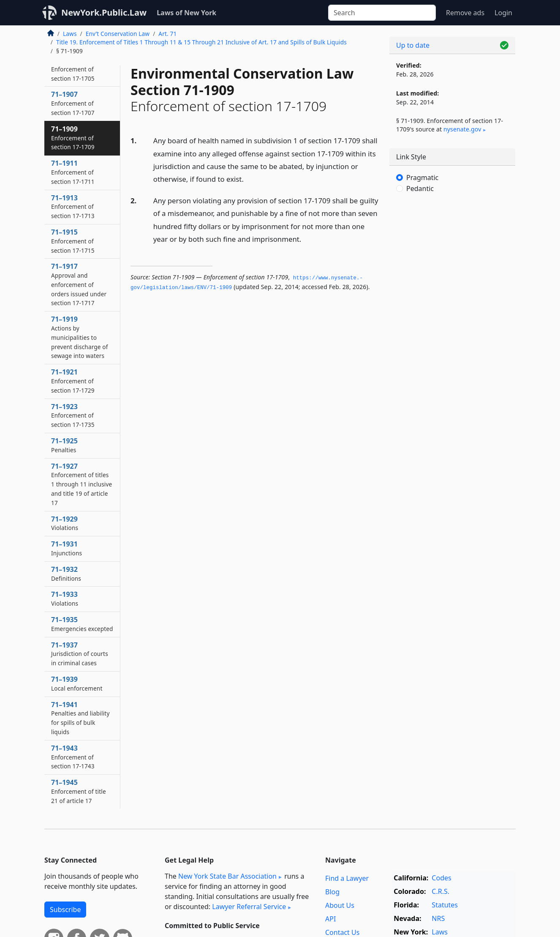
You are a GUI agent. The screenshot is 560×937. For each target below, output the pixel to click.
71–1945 (79, 791)
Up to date (413, 45)
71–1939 (77, 683)
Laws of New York (186, 13)
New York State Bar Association (227, 876)
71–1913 (73, 207)
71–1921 (73, 381)
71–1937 (80, 654)
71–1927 (82, 484)
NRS (438, 918)
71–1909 (73, 138)
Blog (332, 892)
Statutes (445, 905)
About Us (340, 905)
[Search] (382, 13)
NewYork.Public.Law (104, 12)
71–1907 (73, 103)
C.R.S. (440, 891)
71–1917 (79, 284)
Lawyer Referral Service (249, 907)
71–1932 (66, 574)
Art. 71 (167, 34)
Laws (70, 34)
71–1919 (80, 337)
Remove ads (465, 13)
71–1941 (80, 718)
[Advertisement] (452, 340)
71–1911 (73, 172)
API (330, 919)
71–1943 (73, 757)
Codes (441, 878)
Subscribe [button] (65, 910)
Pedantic (420, 188)
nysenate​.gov (462, 129)
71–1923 (73, 415)
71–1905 (73, 69)
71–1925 (64, 445)
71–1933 (65, 598)
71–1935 (82, 624)
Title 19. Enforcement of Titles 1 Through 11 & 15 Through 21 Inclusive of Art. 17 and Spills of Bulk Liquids (201, 42)
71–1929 (65, 523)
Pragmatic (422, 178)
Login (503, 13)
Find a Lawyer (347, 878)
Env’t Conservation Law (118, 34)
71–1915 (73, 241)
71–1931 (67, 548)
